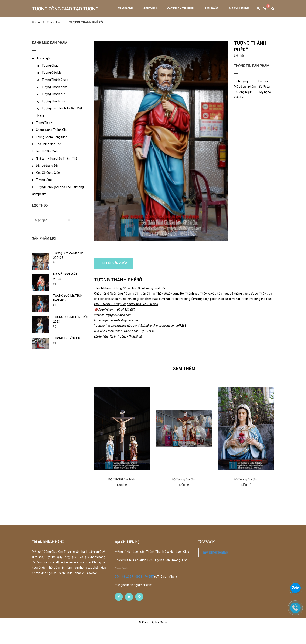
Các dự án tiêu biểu (181, 8)
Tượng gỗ (43, 58)
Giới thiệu (150, 8)
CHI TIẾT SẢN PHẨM (114, 280)
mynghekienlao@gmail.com (133, 602)
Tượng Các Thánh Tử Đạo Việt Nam (60, 112)
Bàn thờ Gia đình (47, 151)
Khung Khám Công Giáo (52, 137)
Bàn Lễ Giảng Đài (47, 165)
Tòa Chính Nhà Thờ (49, 144)
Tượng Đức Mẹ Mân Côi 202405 (69, 255)
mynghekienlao (215, 569)
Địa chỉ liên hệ (239, 8)
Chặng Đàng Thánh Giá (51, 130)
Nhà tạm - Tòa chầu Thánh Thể (57, 158)
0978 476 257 (144, 593)
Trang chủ (125, 8)
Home (36, 22)
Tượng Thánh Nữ (53, 94)
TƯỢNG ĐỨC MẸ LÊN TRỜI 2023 (70, 319)
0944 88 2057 (124, 593)
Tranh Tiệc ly (44, 123)
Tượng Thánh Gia (53, 101)
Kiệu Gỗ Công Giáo (48, 173)
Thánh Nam (55, 22)
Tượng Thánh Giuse (55, 80)
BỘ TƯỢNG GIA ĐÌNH (122, 496)
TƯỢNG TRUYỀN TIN (67, 338)
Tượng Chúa (50, 66)
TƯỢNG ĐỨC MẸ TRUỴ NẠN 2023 (68, 298)
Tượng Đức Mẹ (52, 73)
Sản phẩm (211, 8)
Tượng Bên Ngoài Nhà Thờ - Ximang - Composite (59, 191)
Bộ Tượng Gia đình (184, 496)
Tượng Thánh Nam (55, 87)
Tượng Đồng (44, 180)
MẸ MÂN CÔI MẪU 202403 (65, 277)
